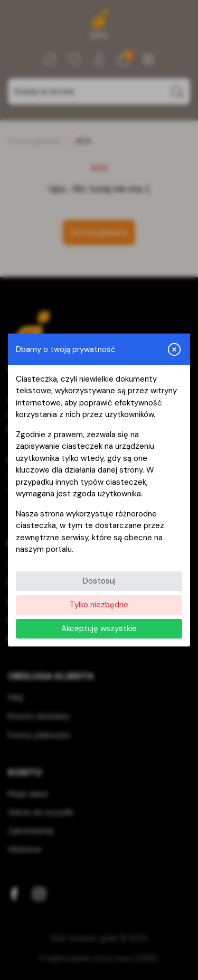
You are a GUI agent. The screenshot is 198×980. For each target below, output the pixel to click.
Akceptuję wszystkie (99, 628)
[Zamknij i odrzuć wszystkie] (174, 349)
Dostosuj (99, 581)
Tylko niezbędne (99, 605)
